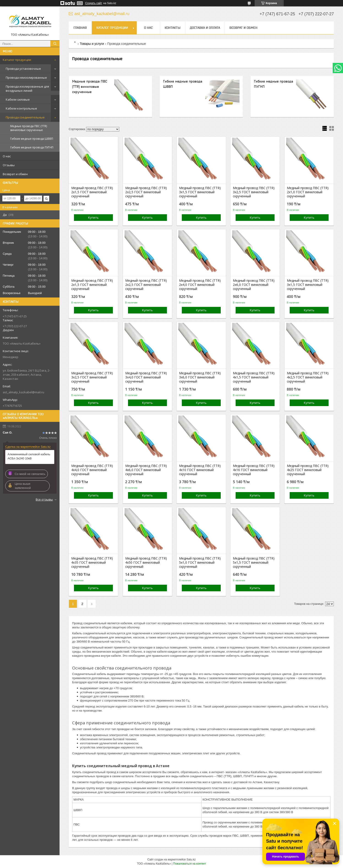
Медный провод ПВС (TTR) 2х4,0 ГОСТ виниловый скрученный (200, 285)
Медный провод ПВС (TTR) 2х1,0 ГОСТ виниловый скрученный (308, 192)
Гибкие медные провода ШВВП (32, 139)
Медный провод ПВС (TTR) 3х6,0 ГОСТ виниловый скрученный (200, 377)
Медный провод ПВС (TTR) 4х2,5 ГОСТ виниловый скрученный (308, 377)
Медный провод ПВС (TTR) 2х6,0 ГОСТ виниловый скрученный (254, 285)
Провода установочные (23, 69)
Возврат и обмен (15, 174)
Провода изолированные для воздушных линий (27, 88)
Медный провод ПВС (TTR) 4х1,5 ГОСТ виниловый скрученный (254, 377)
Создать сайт (94, 3)
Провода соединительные (25, 117)
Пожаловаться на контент (189, 864)
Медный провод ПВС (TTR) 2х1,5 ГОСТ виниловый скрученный (92, 192)
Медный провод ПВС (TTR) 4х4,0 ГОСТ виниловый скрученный (92, 470)
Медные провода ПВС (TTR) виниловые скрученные (29, 128)
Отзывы (9, 165)
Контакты (173, 28)
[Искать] (55, 44)
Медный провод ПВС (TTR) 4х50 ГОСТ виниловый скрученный (146, 563)
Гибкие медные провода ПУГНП (32, 147)
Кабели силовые (18, 99)
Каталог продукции (17, 60)
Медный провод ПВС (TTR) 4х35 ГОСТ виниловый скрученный (92, 563)
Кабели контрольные (21, 108)
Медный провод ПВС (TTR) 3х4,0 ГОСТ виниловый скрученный (146, 377)
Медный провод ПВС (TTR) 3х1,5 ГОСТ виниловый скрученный (200, 192)
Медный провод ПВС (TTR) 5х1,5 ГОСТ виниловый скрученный (254, 563)
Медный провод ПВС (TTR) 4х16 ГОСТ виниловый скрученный (254, 470)
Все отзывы (44, 499)
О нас (7, 156)
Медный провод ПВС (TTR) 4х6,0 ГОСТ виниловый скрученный (146, 470)
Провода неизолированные (26, 78)
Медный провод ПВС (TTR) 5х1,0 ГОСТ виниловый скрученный (200, 563)
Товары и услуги (92, 44)
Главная (80, 28)
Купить (93, 217)
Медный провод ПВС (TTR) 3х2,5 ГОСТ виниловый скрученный (254, 192)
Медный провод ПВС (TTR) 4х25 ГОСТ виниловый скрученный (308, 470)
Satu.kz (191, 860)
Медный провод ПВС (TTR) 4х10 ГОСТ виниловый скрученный (200, 470)
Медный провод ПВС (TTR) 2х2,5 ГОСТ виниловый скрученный (146, 192)
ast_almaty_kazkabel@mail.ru (23, 392)
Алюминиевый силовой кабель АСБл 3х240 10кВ (29, 456)
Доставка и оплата (205, 28)
